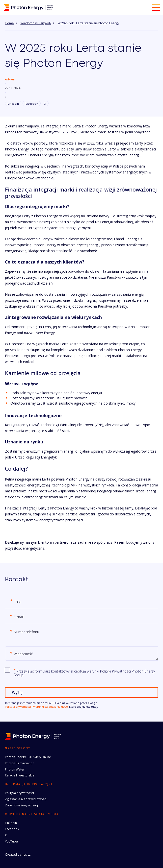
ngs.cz (26, 855)
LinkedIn (11, 823)
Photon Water (15, 769)
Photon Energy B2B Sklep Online (28, 757)
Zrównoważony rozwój (21, 805)
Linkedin (13, 104)
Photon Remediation (20, 763)
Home (9, 23)
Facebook (31, 104)
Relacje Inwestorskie (20, 775)
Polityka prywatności (18, 707)
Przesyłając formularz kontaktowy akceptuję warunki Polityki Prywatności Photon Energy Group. (84, 673)
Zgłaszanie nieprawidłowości (26, 799)
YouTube (11, 841)
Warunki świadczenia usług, (51, 707)
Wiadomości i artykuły (36, 23)
